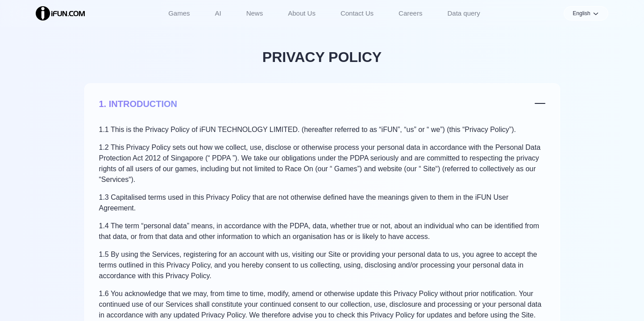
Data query (463, 13)
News (255, 13)
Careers (410, 13)
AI (218, 13)
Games (179, 13)
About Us (302, 13)
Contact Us (357, 13)
